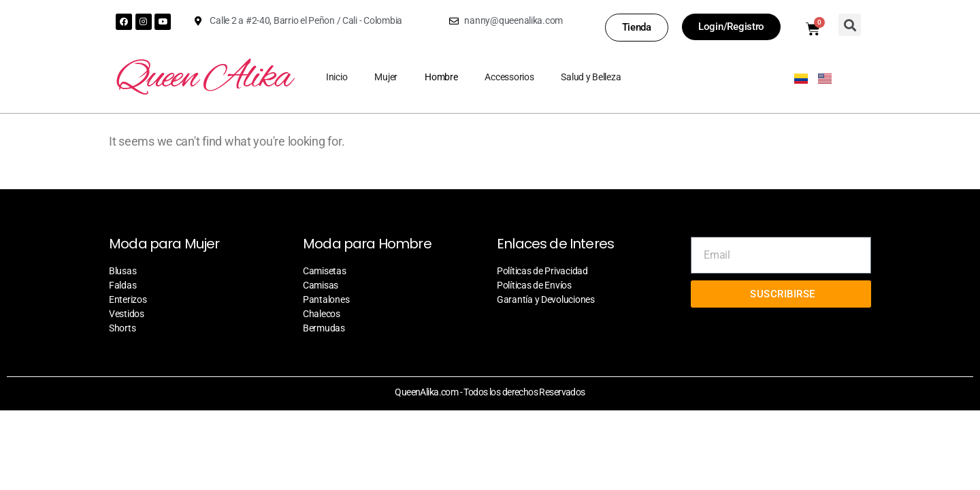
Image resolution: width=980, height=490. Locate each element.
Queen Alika (203, 78)
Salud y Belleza (591, 77)
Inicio (337, 77)
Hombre (441, 77)
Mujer (386, 77)
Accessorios (509, 77)
